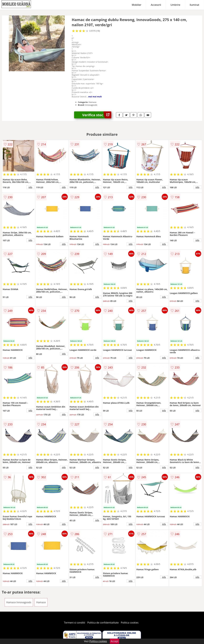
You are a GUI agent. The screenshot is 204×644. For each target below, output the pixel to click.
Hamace (41, 602)
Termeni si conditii (75, 623)
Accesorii (156, 5)
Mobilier (136, 5)
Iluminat (194, 5)
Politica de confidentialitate (103, 623)
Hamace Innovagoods (19, 602)
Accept (115, 641)
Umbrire (175, 5)
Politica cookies (130, 623)
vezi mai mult (95, 97)
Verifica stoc (97, 115)
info (30, 187)
